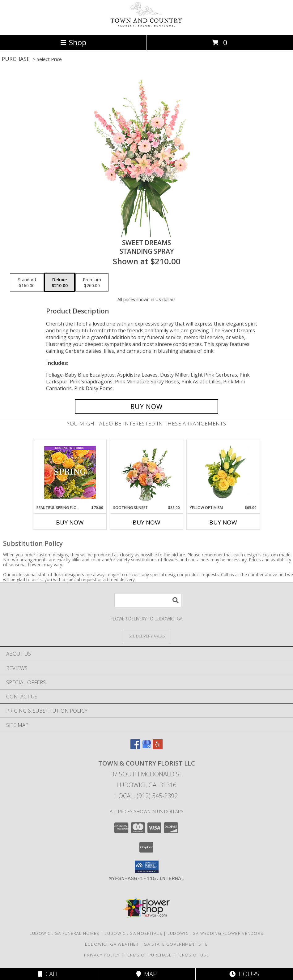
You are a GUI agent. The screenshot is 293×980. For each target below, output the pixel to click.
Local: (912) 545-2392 (146, 796)
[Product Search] (148, 600)
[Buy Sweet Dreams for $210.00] (146, 407)
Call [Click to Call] (49, 974)
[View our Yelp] (158, 747)
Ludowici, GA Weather (112, 944)
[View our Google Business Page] (146, 747)
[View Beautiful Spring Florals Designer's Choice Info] (70, 472)
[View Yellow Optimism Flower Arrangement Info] (223, 472)
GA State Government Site (176, 944)
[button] (147, 867)
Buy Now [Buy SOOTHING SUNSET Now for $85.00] (146, 522)
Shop (73, 42)
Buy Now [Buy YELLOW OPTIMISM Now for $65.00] (223, 522)
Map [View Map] (146, 974)
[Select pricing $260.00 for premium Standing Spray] (92, 283)
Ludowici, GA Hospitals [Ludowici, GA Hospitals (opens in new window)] (133, 933)
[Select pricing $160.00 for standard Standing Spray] (27, 283)
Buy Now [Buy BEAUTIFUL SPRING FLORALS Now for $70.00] (70, 522)
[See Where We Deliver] (146, 636)
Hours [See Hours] (244, 974)
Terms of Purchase (148, 955)
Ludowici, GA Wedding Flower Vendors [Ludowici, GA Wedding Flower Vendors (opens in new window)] (216, 933)
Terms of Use (193, 955)
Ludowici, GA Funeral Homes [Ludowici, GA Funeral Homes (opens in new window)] (65, 933)
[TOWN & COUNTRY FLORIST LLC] (146, 26)
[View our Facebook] (135, 747)
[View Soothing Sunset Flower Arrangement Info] (147, 472)
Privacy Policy (102, 955)
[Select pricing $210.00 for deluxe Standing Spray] (60, 283)
